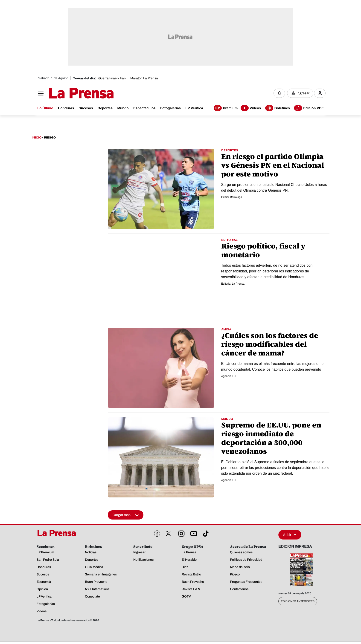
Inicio (37, 138)
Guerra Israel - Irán (112, 78)
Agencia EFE (229, 376)
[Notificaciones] (279, 93)
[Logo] (70, 94)
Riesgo (50, 138)
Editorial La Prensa (233, 284)
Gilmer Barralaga (232, 197)
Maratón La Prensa (144, 78)
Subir (290, 535)
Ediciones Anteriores (298, 601)
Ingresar (303, 93)
